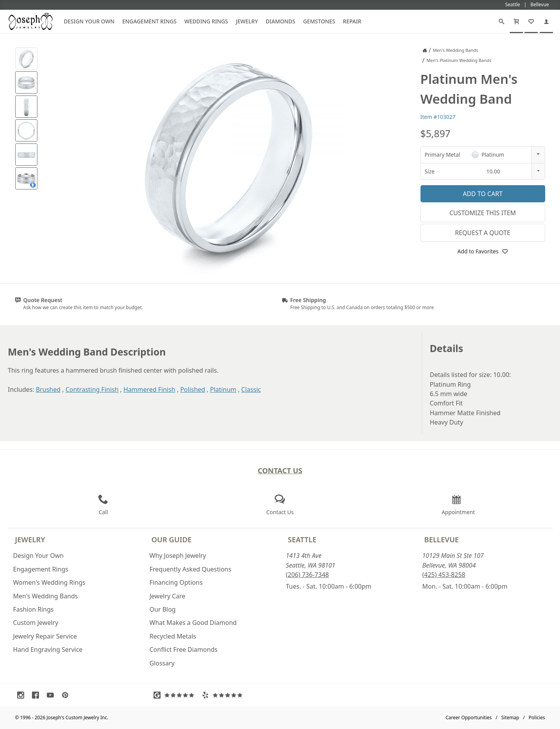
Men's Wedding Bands (46, 596)
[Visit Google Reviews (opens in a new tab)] (176, 695)
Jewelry (247, 21)
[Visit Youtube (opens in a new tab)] (52, 695)
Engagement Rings (149, 21)
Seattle (302, 539)
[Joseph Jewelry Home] (425, 50)
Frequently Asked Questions (191, 569)
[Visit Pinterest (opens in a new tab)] (67, 695)
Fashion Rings (34, 609)
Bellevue (442, 539)
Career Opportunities (469, 717)
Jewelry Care (168, 596)
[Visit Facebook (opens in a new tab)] (37, 695)
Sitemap (510, 717)
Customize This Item (483, 213)
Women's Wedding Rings (49, 582)
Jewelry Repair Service (45, 636)
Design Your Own (89, 21)
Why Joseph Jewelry (178, 556)
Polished (193, 389)
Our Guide (172, 539)
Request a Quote (482, 233)
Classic (251, 389)
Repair (352, 21)
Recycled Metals (173, 636)
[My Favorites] (531, 21)
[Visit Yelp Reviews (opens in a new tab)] (224, 695)
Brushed (48, 389)
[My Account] (546, 21)
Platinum (223, 389)
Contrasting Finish (92, 389)
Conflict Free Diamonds (184, 649)
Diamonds (281, 21)
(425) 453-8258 (444, 575)
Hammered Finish (149, 389)
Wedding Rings (206, 21)
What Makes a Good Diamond (193, 623)
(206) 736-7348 (307, 575)
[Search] (502, 21)
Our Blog (163, 609)
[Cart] (516, 21)
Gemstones (319, 21)
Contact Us (280, 470)
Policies (537, 717)
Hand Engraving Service (48, 649)
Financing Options (176, 582)
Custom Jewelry (36, 623)
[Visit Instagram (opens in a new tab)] (23, 695)
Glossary (162, 663)
